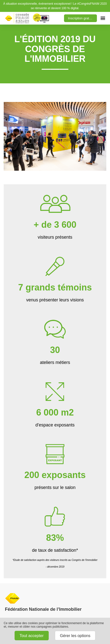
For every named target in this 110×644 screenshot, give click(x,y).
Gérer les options (75, 636)
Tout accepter (32, 636)
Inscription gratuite (81, 18)
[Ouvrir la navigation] (103, 18)
